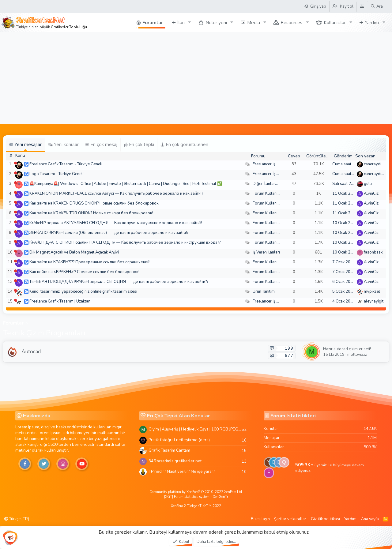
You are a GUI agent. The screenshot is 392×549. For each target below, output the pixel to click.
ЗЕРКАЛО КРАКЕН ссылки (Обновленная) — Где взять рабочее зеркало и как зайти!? (109, 233)
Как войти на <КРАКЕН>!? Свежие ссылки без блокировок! (84, 272)
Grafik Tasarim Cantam (169, 450)
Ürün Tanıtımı (264, 291)
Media (254, 23)
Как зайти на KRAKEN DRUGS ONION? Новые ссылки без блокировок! (94, 203)
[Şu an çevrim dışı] (15, 163)
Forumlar (153, 23)
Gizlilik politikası (325, 519)
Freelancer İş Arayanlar (273, 164)
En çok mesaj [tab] (101, 145)
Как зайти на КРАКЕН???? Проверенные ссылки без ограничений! (90, 262)
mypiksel (372, 291)
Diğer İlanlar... (265, 184)
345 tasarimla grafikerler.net (175, 461)
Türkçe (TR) (17, 519)
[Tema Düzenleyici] (362, 6)
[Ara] (377, 6)
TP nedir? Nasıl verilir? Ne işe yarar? (182, 471)
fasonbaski (374, 252)
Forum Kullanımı (267, 194)
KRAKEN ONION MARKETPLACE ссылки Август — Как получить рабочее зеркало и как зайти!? (116, 194)
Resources (291, 23)
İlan (181, 23)
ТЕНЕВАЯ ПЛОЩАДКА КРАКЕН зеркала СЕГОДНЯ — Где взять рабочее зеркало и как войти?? (119, 282)
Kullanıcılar (335, 23)
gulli (368, 184)
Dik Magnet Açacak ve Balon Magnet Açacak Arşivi (74, 252)
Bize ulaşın (260, 519)
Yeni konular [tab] (63, 145)
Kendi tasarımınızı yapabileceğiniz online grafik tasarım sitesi (83, 291)
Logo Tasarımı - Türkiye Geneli (57, 174)
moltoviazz (357, 355)
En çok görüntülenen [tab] (184, 145)
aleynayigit (374, 301)
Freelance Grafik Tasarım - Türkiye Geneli (66, 164)
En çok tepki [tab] (139, 145)
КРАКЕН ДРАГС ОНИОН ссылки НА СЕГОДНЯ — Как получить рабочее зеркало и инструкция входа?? (125, 243)
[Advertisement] (196, 78)
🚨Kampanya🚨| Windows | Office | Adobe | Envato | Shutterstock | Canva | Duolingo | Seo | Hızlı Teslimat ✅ (126, 184)
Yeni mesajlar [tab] (25, 145)
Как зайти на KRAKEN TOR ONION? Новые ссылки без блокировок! (91, 213)
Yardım (372, 23)
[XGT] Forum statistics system (196, 497)
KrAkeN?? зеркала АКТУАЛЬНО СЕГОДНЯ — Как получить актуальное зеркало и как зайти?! (116, 223)
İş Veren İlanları (266, 252)
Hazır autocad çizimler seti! (347, 349)
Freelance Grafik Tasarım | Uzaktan (60, 301)
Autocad (31, 352)
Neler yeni (216, 23)
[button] (190, 23)
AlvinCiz (371, 194)
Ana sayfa (370, 519)
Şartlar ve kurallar (290, 519)
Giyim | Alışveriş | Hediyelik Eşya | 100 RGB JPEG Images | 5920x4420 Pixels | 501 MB (195, 429)
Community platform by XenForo (196, 492)
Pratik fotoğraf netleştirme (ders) (179, 440)
